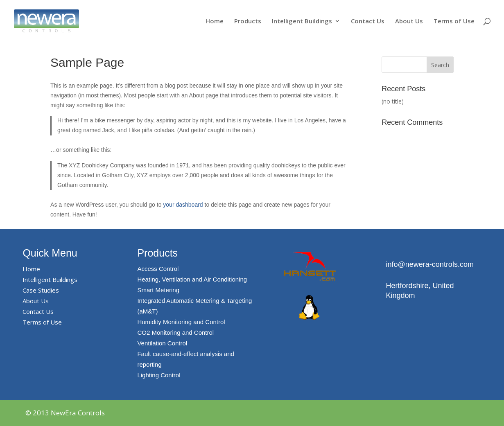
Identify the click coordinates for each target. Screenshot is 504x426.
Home (215, 21)
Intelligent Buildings (302, 21)
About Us (409, 21)
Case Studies (41, 290)
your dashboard (183, 205)
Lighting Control (159, 375)
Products (248, 21)
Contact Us (368, 21)
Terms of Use (454, 21)
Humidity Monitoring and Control (181, 322)
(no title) (393, 101)
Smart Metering (158, 290)
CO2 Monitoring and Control (175, 332)
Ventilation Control (162, 343)
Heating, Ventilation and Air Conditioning (192, 279)
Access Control (158, 269)
